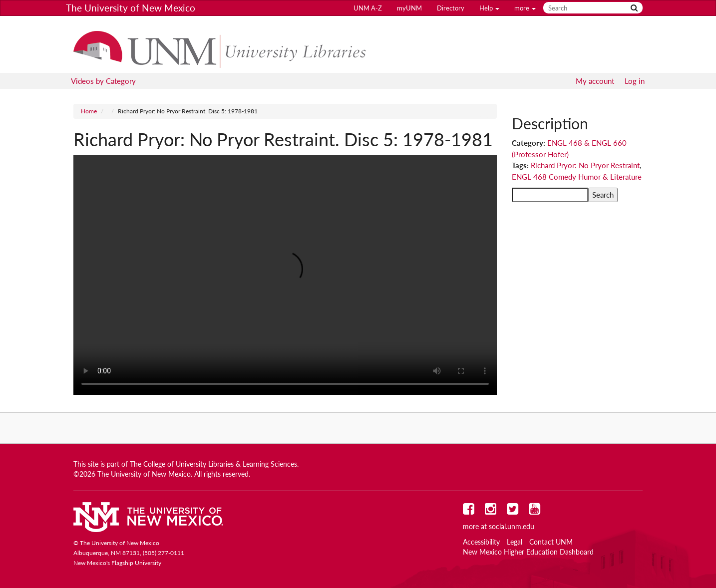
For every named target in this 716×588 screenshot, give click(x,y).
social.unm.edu (512, 527)
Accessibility (481, 542)
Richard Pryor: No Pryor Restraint (585, 165)
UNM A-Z (368, 8)
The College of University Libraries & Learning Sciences (213, 464)
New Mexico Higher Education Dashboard (528, 552)
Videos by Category (103, 81)
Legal (515, 542)
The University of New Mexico (131, 8)
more (525, 8)
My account (595, 81)
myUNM (409, 8)
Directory (451, 8)
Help (489, 8)
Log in (635, 81)
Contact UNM (551, 542)
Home (89, 111)
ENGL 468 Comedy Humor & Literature (577, 177)
